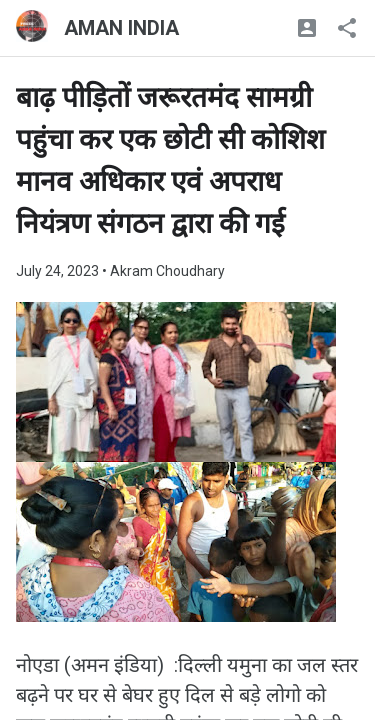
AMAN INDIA (121, 28)
